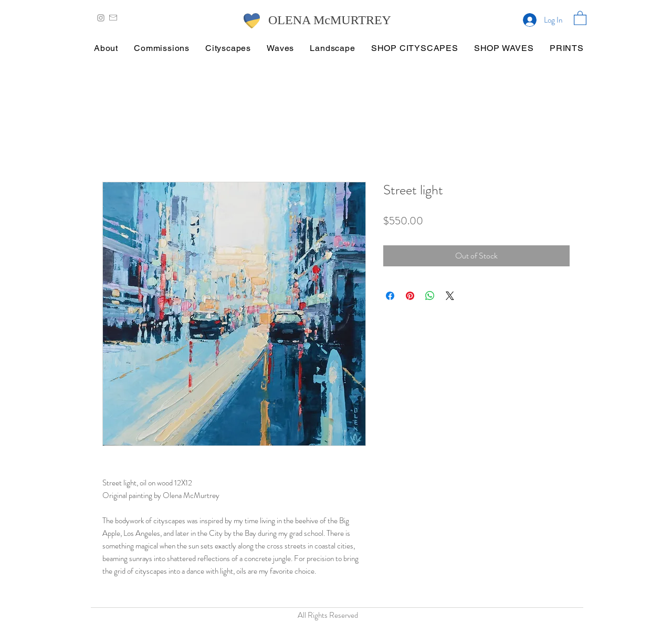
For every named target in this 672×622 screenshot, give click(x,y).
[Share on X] (450, 296)
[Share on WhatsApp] (430, 296)
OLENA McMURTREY (330, 20)
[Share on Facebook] (390, 296)
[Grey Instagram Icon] (101, 18)
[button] (580, 18)
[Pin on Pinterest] (410, 296)
